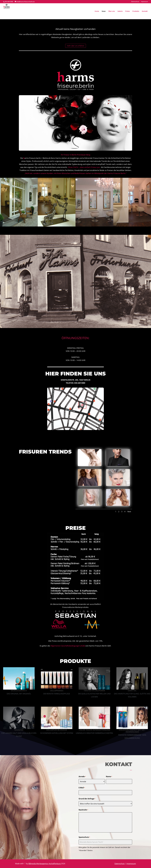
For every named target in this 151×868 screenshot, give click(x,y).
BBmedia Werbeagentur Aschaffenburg (45, 864)
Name (109, 777)
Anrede (82, 777)
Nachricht (83, 810)
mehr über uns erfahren (76, 46)
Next (129, 512)
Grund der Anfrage (87, 799)
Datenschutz (135, 2)
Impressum (144, 2)
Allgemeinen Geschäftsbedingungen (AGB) (68, 646)
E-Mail (82, 788)
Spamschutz (84, 837)
